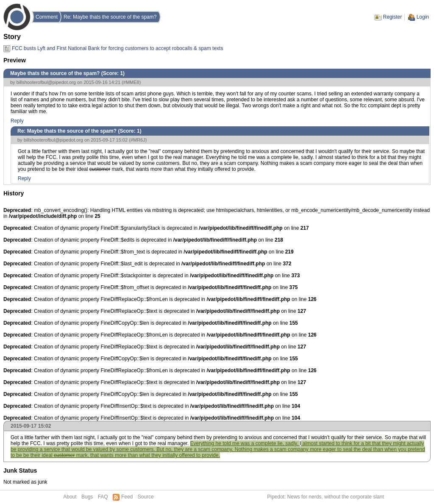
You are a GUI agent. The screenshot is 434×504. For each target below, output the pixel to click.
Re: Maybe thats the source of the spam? (110, 17)
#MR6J (138, 140)
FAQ (103, 497)
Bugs (87, 497)
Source (146, 497)
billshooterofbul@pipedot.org (46, 82)
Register (393, 17)
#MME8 (131, 82)
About (70, 497)
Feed (127, 497)
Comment (47, 17)
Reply (17, 121)
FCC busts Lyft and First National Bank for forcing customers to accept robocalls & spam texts (117, 48)
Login (423, 17)
